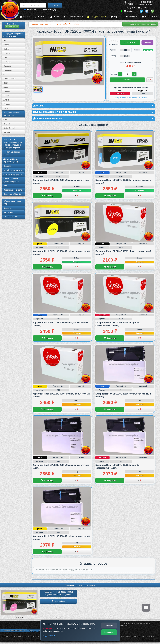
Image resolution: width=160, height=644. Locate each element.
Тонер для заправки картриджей (12, 114)
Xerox (6, 57)
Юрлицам (147, 42)
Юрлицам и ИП (150, 17)
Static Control (9, 128)
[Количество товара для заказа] (127, 74)
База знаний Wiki (11, 217)
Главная (25, 17)
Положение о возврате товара (40, 631)
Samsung (7, 66)
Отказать (109, 625)
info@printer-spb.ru (97, 17)
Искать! (55, 5)
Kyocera (7, 53)
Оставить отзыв (130, 42)
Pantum (7, 91)
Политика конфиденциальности (14, 630)
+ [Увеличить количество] (134, 74)
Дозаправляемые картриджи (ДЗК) (11, 160)
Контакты (40, 17)
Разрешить (109, 632)
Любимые (131, 17)
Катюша (7, 104)
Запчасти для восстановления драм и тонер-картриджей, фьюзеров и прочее (13, 143)
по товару (30, 10)
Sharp (6, 87)
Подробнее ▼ (49, 636)
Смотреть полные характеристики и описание (132, 98)
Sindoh (6, 96)
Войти (55, 17)
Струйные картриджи (13, 174)
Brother (6, 49)
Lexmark (7, 62)
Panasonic (8, 70)
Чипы (6, 186)
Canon (6, 45)
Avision (6, 100)
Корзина (116, 17)
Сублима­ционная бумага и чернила (11, 180)
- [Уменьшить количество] (120, 74)
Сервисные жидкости (13, 190)
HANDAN (7, 132)
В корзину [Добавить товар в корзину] (127, 80)
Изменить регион (12, 27)
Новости (7, 208)
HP (5, 41)
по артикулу (50, 10)
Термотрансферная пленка (12, 153)
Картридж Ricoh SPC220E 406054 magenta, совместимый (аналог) (59, 593)
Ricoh (6, 83)
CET (5, 120)
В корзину (47, 196)
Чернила (7, 166)
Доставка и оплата (73, 17)
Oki (5, 74)
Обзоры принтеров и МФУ (12, 203)
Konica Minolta (10, 79)
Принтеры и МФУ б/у (12, 194)
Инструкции (8, 212)
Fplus (6, 108)
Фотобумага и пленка (13, 170)
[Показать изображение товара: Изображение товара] (38, 89)
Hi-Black (7, 124)
